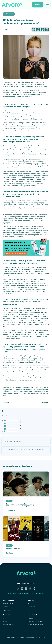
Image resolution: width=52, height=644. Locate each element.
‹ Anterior (6, 403)
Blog (4, 618)
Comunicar (31, 607)
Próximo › (46, 403)
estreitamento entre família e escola (33, 174)
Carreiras (30, 618)
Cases (5, 621)
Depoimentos (7, 610)
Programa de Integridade (35, 625)
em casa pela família (20, 358)
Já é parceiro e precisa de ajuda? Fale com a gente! (26, 593)
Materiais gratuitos (8, 625)
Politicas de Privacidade (35, 621)
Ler (28, 604)
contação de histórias (12, 311)
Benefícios (6, 607)
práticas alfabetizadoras (23, 309)
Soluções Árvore (8, 604)
